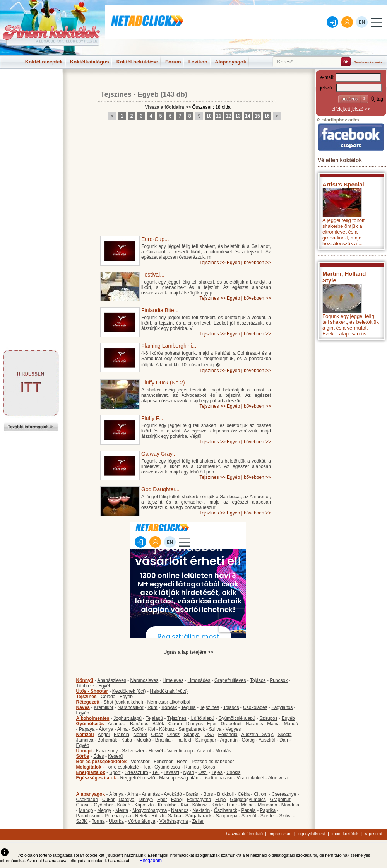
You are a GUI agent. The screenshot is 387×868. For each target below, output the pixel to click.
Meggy (104, 810)
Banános (139, 724)
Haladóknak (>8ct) (169, 691)
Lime (232, 805)
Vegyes (233, 729)
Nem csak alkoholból (169, 702)
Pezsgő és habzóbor (213, 762)
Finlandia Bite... (160, 310)
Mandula (290, 805)
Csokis (233, 772)
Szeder (268, 816)
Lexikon (198, 62)
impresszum (280, 834)
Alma (122, 729)
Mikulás (223, 751)
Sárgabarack (192, 729)
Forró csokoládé (122, 767)
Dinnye (146, 800)
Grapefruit (231, 724)
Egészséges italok (96, 778)
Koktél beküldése (137, 62)
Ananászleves (112, 680)
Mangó (291, 724)
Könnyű (85, 680)
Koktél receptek (44, 62)
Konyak (169, 707)
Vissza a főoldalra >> (168, 107)
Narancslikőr (131, 707)
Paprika (268, 810)
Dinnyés (194, 724)
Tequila (188, 707)
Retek (141, 816)
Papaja (248, 810)
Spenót (249, 816)
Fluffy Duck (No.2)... (165, 383)
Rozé (182, 762)
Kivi (151, 729)
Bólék (158, 724)
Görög (248, 740)
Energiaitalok (91, 772)
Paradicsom (88, 816)
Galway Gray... (159, 454)
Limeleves (173, 680)
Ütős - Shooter (92, 691)
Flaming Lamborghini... (169, 346)
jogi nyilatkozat (312, 834)
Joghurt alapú (128, 718)
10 (209, 116)
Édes (98, 756)
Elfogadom (151, 861)
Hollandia (228, 735)
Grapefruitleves (230, 680)
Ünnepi (84, 751)
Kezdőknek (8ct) (129, 691)
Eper (212, 724)
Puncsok (279, 680)
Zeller (198, 821)
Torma (98, 821)
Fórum (173, 62)
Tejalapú (154, 718)
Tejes (217, 772)
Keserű (115, 756)
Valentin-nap (180, 751)
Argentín (229, 740)
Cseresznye (284, 794)
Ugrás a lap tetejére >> (188, 652)
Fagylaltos (282, 707)
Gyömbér (104, 805)
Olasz (157, 735)
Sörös (83, 756)
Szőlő (138, 729)
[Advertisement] (31, 87)
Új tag (377, 99)
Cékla (244, 794)
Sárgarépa (226, 816)
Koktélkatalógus (89, 62)
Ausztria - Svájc (257, 735)
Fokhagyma (199, 800)
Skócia (284, 735)
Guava (83, 805)
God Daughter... (160, 489)
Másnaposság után (179, 778)
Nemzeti (85, 735)
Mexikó (144, 740)
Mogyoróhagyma (150, 810)
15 (257, 116)
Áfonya (106, 729)
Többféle (85, 686)
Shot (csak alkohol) (123, 702)
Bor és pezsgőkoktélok (102, 762)
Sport (115, 772)
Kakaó (124, 805)
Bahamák (107, 740)
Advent (204, 751)
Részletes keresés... (369, 62)
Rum (152, 707)
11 (218, 116)
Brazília (163, 740)
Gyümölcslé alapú (237, 718)
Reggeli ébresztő (138, 778)
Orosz (173, 735)
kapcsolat (373, 834)
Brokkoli (225, 794)
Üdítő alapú (202, 718)
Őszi (203, 772)
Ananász (117, 724)
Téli (156, 772)
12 (228, 116)
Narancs (254, 724)
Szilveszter (133, 751)
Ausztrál (267, 740)
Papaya (87, 729)
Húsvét (156, 751)
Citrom (175, 724)
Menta (122, 810)
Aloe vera (278, 778)
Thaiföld (183, 740)
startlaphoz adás (337, 120)
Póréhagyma (118, 816)
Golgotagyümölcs (248, 800)
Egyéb (148, 94)
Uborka (116, 821)
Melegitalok (89, 767)
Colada (108, 697)
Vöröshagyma (174, 821)
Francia (122, 735)
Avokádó (173, 794)
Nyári (189, 772)
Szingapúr (205, 740)
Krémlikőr (104, 707)
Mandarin (267, 805)
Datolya (127, 800)
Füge (220, 800)
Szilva (215, 729)
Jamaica (85, 740)
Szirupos (268, 718)
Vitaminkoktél (250, 778)
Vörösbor (140, 762)
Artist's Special (343, 184)
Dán (284, 740)
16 (267, 116)
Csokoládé (87, 800)
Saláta (175, 816)
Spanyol (192, 735)
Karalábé (167, 805)
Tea (146, 767)
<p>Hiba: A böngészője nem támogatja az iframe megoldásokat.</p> (351, 446)
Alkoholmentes (93, 718)
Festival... (153, 275)
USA (209, 735)
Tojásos (258, 680)
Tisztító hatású (217, 778)
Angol (104, 735)
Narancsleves (145, 680)
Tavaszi (171, 772)
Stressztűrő (136, 772)
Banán (193, 794)
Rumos (192, 767)
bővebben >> (257, 263)
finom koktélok (345, 834)
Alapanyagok (230, 62)
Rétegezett (88, 702)
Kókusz (167, 729)
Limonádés (199, 680)
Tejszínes (116, 94)
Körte (217, 805)
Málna (273, 724)
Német (140, 735)
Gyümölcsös (90, 724)
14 (247, 116)
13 (238, 116)
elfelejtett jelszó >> (351, 109)
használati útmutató (244, 834)
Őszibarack (226, 810)
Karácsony (107, 751)
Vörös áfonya (141, 821)
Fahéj (177, 800)
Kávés (83, 707)
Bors (208, 794)
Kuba (127, 740)
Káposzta (144, 805)
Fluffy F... (152, 418)
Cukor (108, 800)
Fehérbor (163, 762)
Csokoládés (255, 707)
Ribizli (158, 816)
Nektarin (201, 810)
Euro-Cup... (155, 239)
